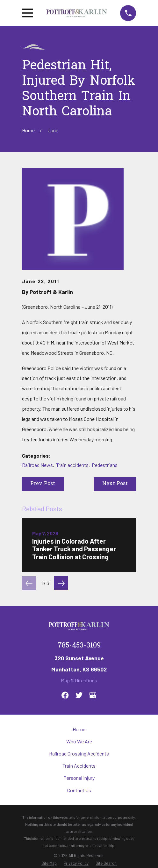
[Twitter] (79, 695)
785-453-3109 (79, 646)
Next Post (115, 484)
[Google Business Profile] (93, 695)
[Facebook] (65, 695)
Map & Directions (79, 680)
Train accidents (72, 465)
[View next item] (61, 583)
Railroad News (37, 465)
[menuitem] (49, 863)
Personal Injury (79, 778)
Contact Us (79, 790)
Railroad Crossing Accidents (79, 753)
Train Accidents (79, 766)
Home (79, 729)
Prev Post (43, 484)
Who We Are (79, 741)
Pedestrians (105, 465)
